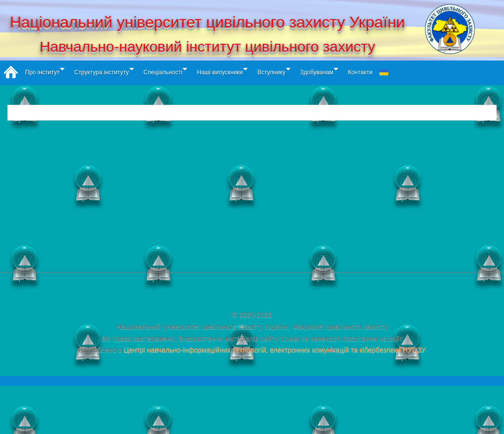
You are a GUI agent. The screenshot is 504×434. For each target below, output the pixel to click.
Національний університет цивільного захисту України (207, 22)
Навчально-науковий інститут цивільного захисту (207, 46)
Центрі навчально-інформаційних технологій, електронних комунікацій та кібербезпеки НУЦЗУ (275, 350)
